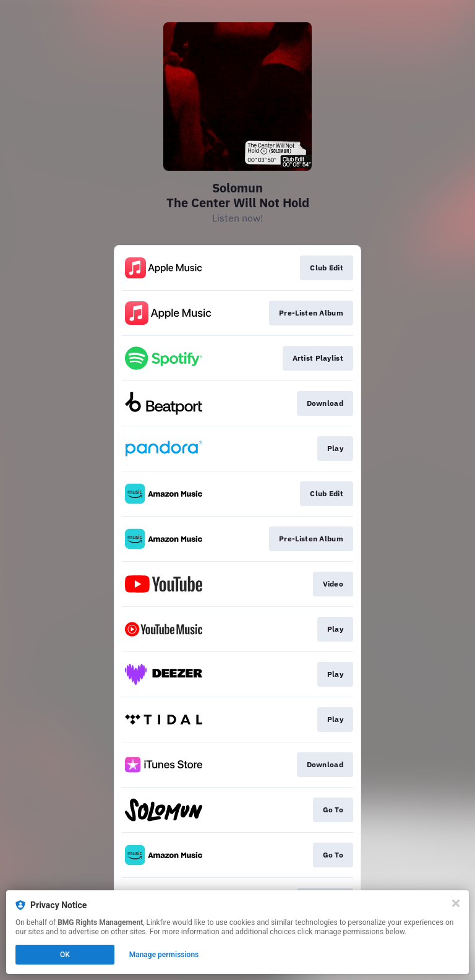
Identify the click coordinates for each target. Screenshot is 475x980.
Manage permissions (164, 955)
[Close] (456, 903)
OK (65, 955)
